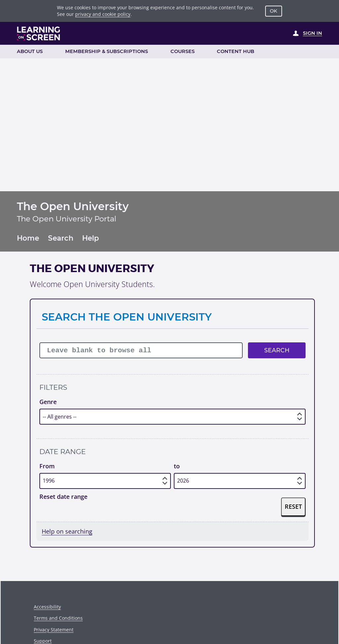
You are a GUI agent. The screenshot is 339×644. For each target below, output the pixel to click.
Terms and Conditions (58, 618)
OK (273, 11)
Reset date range (63, 497)
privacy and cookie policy (103, 14)
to (177, 466)
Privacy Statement (54, 630)
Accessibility (47, 607)
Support (43, 641)
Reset (293, 506)
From (47, 466)
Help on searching (67, 531)
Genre (48, 402)
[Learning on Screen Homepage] (39, 33)
